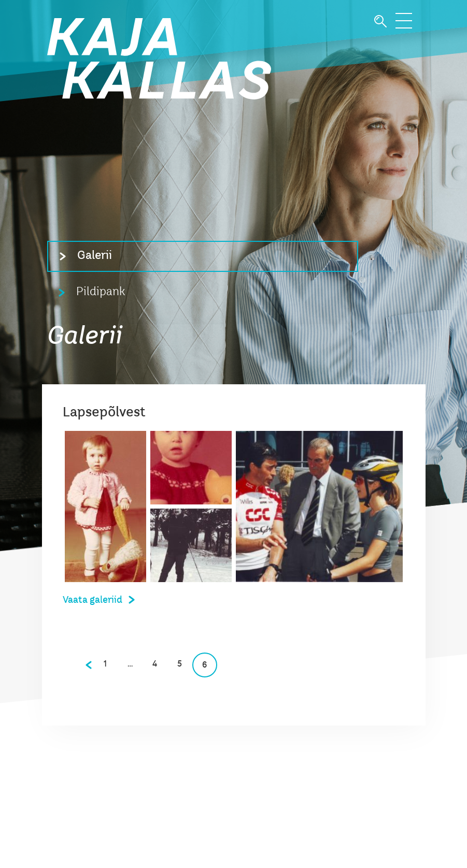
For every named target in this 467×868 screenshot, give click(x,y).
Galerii (95, 256)
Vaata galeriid (93, 600)
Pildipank (101, 292)
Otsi (380, 21)
